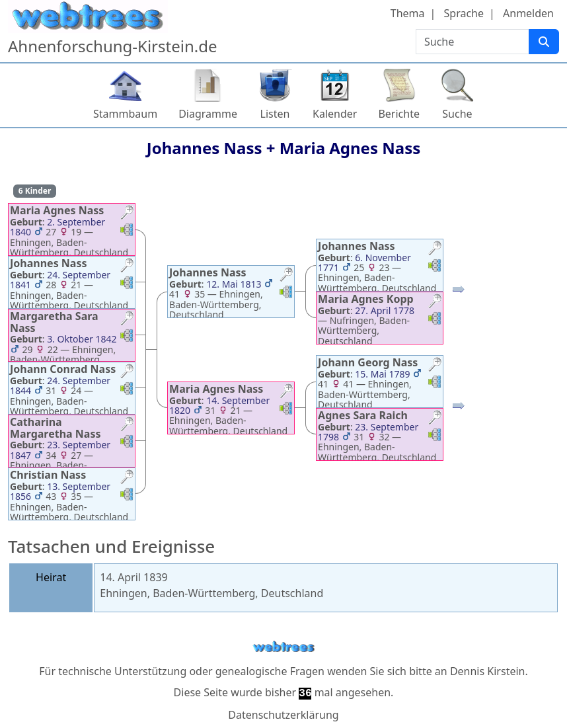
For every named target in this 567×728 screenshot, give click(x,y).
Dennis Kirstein (488, 671)
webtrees (283, 647)
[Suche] (544, 42)
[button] (127, 214)
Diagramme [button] (208, 114)
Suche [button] (457, 114)
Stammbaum (125, 114)
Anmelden (528, 13)
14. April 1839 (133, 577)
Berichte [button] (399, 114)
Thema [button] (408, 13)
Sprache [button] (464, 13)
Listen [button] (275, 114)
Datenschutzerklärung (283, 715)
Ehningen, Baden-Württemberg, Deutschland (211, 593)
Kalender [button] (335, 114)
